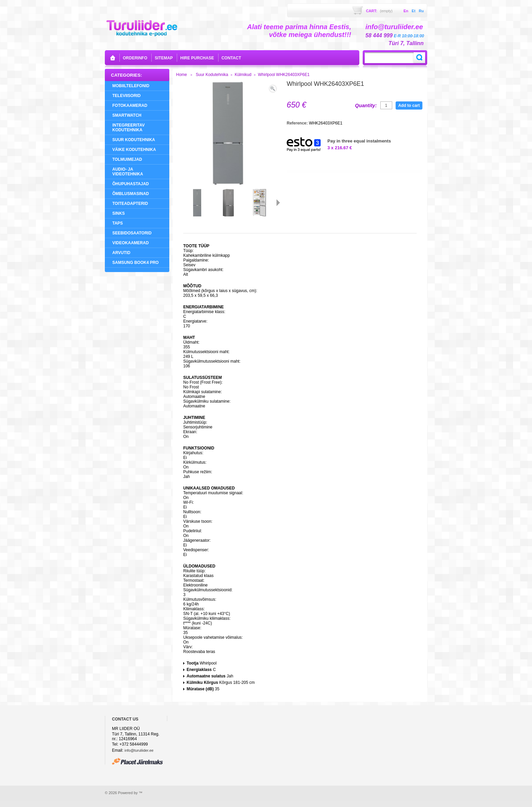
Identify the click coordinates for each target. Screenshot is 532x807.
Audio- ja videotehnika (128, 172)
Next (278, 203)
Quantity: (366, 105)
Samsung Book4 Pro (136, 263)
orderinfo (135, 58)
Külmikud (243, 75)
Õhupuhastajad (131, 184)
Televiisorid (126, 96)
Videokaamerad (130, 243)
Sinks (119, 213)
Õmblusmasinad (131, 194)
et (413, 11)
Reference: (298, 123)
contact (231, 58)
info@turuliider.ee (139, 750)
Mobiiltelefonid (131, 86)
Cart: (379, 11)
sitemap (164, 58)
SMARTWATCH (127, 115)
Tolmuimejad (127, 159)
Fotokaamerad (130, 105)
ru (421, 11)
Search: (419, 58)
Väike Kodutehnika (134, 150)
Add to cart (409, 105)
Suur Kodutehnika (134, 140)
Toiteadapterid (130, 204)
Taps (118, 223)
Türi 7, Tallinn (406, 43)
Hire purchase (197, 58)
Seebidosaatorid (132, 233)
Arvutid (121, 253)
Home (182, 75)
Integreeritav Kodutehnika (129, 128)
